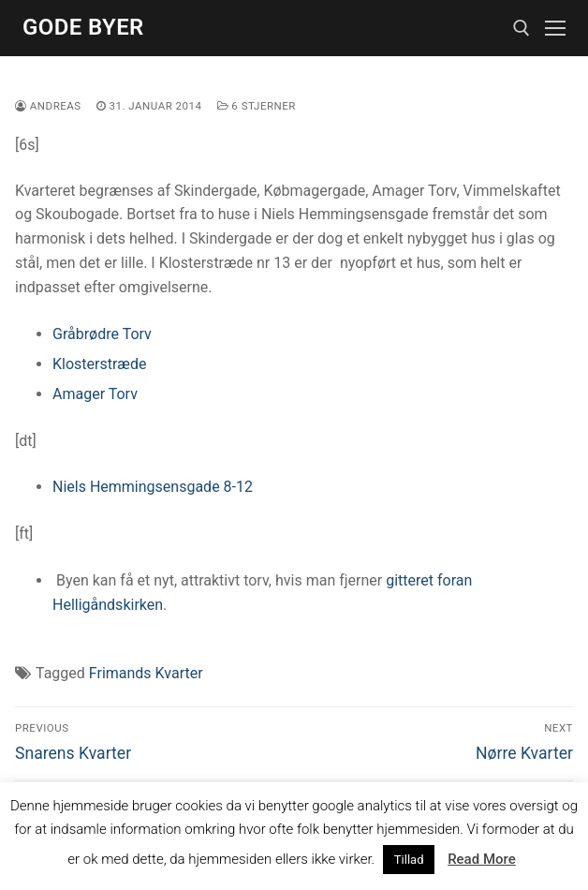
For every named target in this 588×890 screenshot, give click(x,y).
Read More (482, 859)
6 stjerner (257, 106)
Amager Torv (95, 394)
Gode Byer (83, 27)
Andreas (48, 106)
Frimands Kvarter (146, 673)
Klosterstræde (99, 364)
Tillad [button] (409, 860)
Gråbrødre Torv (102, 334)
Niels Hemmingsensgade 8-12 (153, 487)
